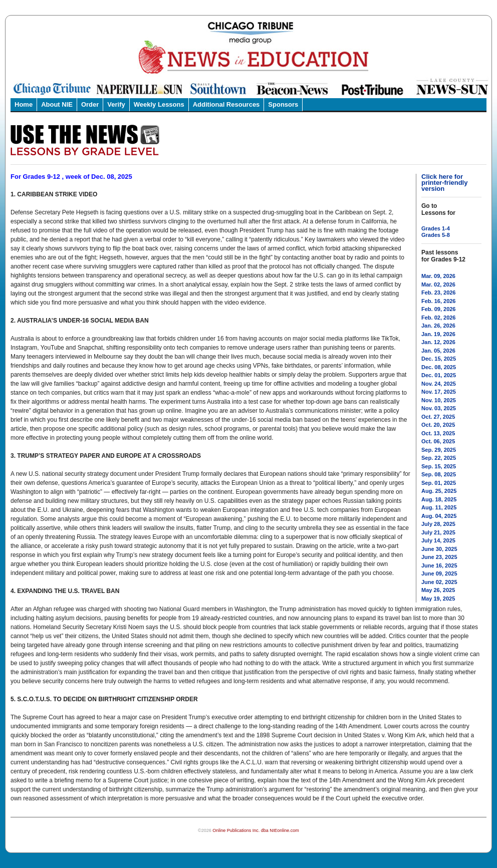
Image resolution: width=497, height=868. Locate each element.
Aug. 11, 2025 (439, 507)
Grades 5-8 (436, 235)
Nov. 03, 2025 (439, 408)
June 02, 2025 (439, 582)
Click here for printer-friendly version (444, 183)
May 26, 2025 (438, 590)
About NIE (57, 104)
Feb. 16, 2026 (439, 301)
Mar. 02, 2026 (438, 284)
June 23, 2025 (439, 557)
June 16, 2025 (439, 565)
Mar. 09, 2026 (438, 276)
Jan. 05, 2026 (438, 351)
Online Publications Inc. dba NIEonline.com (256, 830)
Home (24, 104)
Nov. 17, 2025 (439, 392)
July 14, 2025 (438, 540)
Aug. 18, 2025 (439, 499)
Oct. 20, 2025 (438, 425)
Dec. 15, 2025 (439, 359)
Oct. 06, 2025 (438, 441)
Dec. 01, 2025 (439, 375)
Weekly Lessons (159, 104)
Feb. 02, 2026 (439, 318)
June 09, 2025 (439, 573)
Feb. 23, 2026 (439, 293)
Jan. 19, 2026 (438, 334)
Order (90, 104)
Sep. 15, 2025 (439, 466)
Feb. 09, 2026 (439, 309)
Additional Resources (226, 104)
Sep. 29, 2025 (439, 450)
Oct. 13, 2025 (438, 433)
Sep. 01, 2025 (439, 483)
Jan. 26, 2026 (438, 326)
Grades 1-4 (436, 228)
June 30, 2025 (439, 549)
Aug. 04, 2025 (439, 516)
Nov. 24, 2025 (439, 384)
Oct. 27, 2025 (438, 417)
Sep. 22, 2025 (439, 458)
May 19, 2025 (438, 599)
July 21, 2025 (438, 532)
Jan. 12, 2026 (438, 342)
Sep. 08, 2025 (439, 474)
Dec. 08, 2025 (439, 367)
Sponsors (283, 104)
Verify (116, 104)
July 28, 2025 (438, 524)
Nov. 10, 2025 (439, 400)
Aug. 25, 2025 (439, 491)
